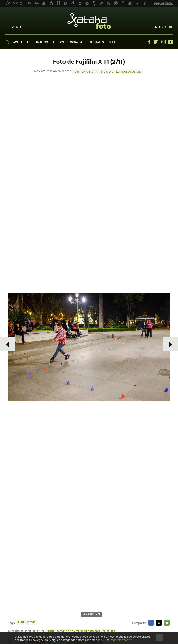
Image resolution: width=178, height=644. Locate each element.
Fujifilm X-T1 (26, 622)
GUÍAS (113, 42)
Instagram (163, 42)
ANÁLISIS (42, 42)
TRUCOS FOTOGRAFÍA (67, 42)
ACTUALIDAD (22, 42)
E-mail (167, 623)
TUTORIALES (95, 42)
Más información (122, 640)
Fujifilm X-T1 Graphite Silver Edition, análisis (107, 72)
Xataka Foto (89, 21)
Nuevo (160, 27)
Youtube (171, 42)
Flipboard (156, 42)
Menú (16, 27)
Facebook (149, 42)
